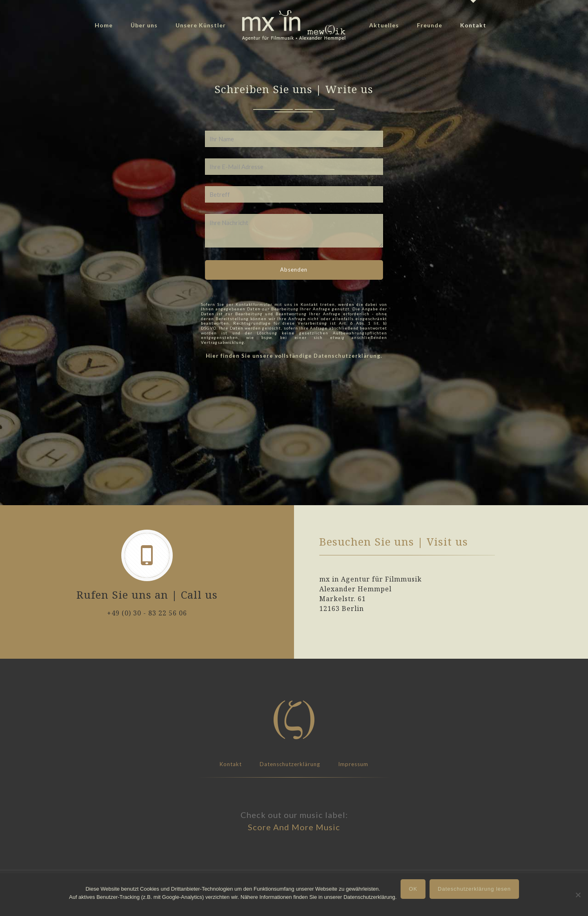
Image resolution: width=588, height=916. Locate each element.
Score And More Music (294, 827)
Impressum (353, 764)
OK (413, 889)
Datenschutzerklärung (290, 764)
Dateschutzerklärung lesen (474, 889)
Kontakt (231, 764)
